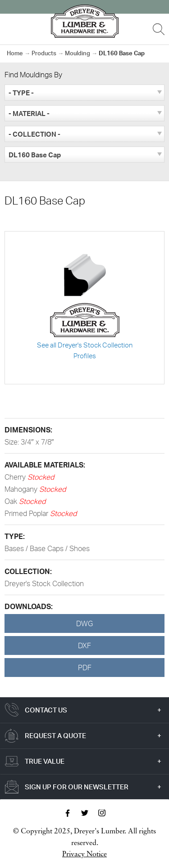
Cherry (16, 477)
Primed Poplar (27, 513)
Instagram (102, 813)
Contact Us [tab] (46, 710)
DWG (84, 623)
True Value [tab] (45, 761)
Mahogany (22, 489)
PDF (85, 668)
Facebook (68, 813)
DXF (84, 645)
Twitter (85, 813)
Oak (12, 501)
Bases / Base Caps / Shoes (47, 548)
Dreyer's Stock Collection (44, 583)
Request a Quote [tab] (55, 736)
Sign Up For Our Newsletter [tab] (77, 787)
